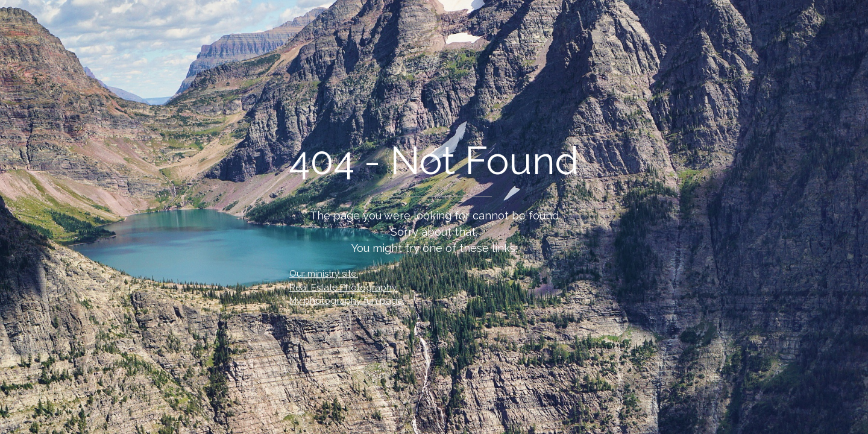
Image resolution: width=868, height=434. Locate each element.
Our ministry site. (324, 274)
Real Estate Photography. (344, 288)
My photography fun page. (347, 301)
